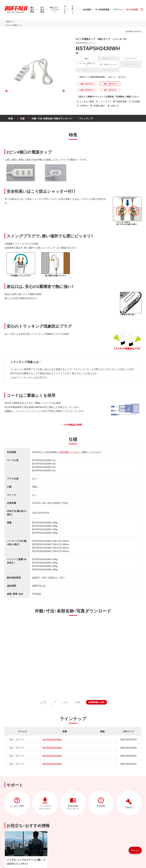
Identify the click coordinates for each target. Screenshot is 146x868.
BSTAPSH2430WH (52, 745)
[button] (97, 700)
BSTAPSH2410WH (52, 762)
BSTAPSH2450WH (52, 737)
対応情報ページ (67, 450)
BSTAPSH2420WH (52, 753)
